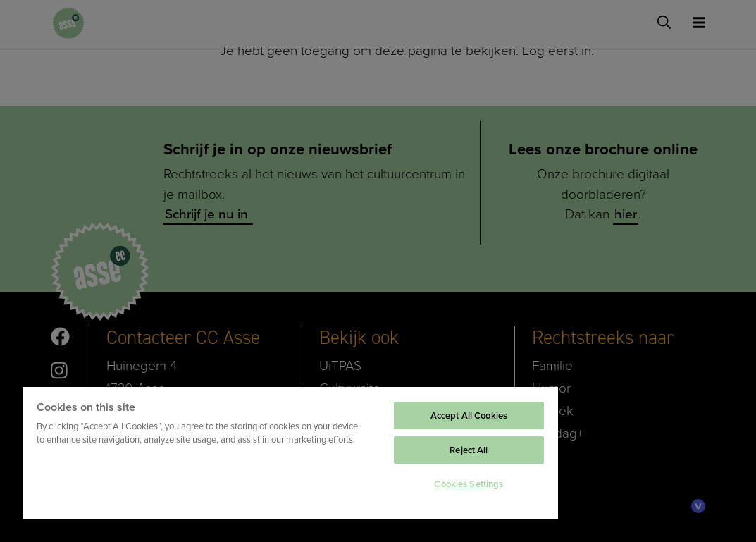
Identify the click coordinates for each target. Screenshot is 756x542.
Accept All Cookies (469, 415)
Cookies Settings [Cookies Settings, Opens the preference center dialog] (469, 484)
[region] (290, 452)
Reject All (469, 450)
